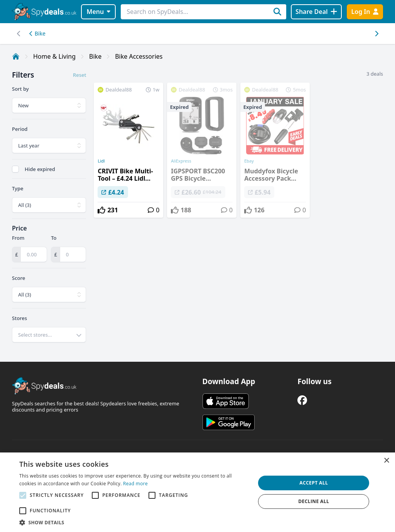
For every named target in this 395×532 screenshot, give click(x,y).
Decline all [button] (314, 501)
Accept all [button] (314, 483)
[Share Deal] (316, 12)
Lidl (101, 161)
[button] (134, 522)
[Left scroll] (376, 34)
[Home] (16, 56)
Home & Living (54, 56)
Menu (99, 12)
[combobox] (49, 335)
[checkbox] (15, 169)
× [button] (386, 461)
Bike (37, 33)
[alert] (197, 492)
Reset (79, 75)
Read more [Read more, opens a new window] (135, 484)
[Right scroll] (19, 34)
